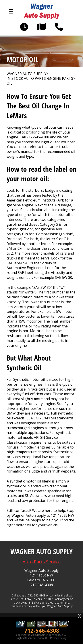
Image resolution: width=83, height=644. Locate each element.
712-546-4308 (38, 137)
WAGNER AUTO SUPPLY (27, 74)
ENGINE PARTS (60, 79)
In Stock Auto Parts (26, 79)
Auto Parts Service (42, 562)
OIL (10, 83)
